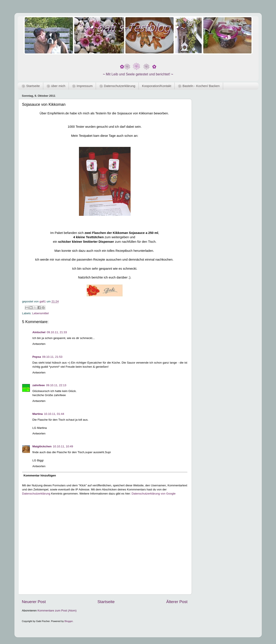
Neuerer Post (34, 602)
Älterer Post (177, 602)
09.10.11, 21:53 (52, 357)
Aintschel (39, 332)
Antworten (39, 344)
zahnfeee (39, 385)
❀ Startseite (31, 86)
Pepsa (37, 357)
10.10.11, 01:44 (54, 414)
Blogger (69, 621)
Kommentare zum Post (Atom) (57, 611)
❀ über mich (56, 86)
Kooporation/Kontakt (157, 86)
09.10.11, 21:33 (57, 332)
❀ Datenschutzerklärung (117, 86)
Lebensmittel (41, 313)
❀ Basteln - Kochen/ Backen (199, 86)
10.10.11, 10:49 (63, 446)
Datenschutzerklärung (36, 494)
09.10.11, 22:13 (56, 385)
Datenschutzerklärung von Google (154, 494)
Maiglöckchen (42, 446)
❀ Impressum (82, 86)
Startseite (106, 602)
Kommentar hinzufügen (40, 475)
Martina (38, 414)
